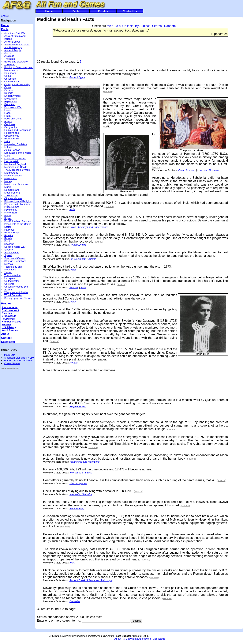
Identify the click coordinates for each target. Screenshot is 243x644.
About (5, 334)
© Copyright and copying (137, 639)
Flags (7, 113)
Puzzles (103, 11)
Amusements (10, 307)
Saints (8, 241)
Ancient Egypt (12, 42)
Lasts (7, 156)
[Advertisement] (12, 429)
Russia (8, 238)
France (8, 121)
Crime (8, 87)
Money (8, 181)
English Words (13, 96)
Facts (76, 11)
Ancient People (13, 50)
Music (8, 187)
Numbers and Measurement (12, 191)
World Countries (13, 295)
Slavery (9, 250)
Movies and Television (17, 184)
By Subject (142, 26)
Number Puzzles (11, 322)
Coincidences (12, 82)
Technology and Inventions (13, 268)
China (8, 76)
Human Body (12, 139)
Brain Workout (10, 310)
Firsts (7, 110)
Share (4, 16)
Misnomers (11, 178)
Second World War (15, 247)
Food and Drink (13, 119)
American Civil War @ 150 (19, 358)
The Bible (10, 59)
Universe (9, 284)
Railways (9, 230)
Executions (11, 99)
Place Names (12, 207)
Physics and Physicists (17, 204)
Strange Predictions (15, 261)
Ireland (8, 147)
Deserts (9, 93)
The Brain (10, 64)
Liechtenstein (12, 161)
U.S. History (9, 327)
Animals (9, 53)
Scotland (9, 244)
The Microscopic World (17, 170)
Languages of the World (18, 153)
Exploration (11, 102)
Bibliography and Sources (19, 298)
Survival (9, 264)
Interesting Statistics (16, 144)
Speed (8, 255)
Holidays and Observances (12, 134)
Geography (11, 127)
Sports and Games (15, 258)
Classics (7, 313)
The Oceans (11, 196)
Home (49, 11)
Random (170, 26)
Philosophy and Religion (18, 201)
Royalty (9, 235)
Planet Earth (11, 213)
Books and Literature (16, 62)
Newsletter (8, 342)
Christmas (10, 79)
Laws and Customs (15, 158)
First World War (13, 107)
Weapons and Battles (16, 292)
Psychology (11, 210)
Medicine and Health (16, 167)
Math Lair (9, 355)
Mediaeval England (15, 164)
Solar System (12, 252)
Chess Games (12, 363)
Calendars (10, 73)
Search (157, 26)
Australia (9, 56)
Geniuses (10, 124)
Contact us (159, 639)
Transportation (12, 275)
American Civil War (15, 33)
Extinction (10, 104)
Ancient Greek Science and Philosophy (17, 46)
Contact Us (130, 11)
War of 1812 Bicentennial (18, 361)
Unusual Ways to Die (16, 287)
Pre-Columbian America (18, 221)
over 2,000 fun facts (120, 26)
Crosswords (9, 316)
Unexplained (11, 278)
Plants (8, 215)
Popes (8, 218)
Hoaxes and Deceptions (18, 130)
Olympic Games (13, 198)
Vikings (8, 290)
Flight (7, 116)
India (7, 141)
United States (12, 281)
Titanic (8, 272)
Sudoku (6, 324)
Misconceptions (13, 176)
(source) (108, 91)
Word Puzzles (10, 330)
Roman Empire (13, 233)
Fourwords (8, 319)
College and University (17, 84)
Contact (6, 338)
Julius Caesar (12, 150)
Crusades (10, 90)
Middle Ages (11, 173)
